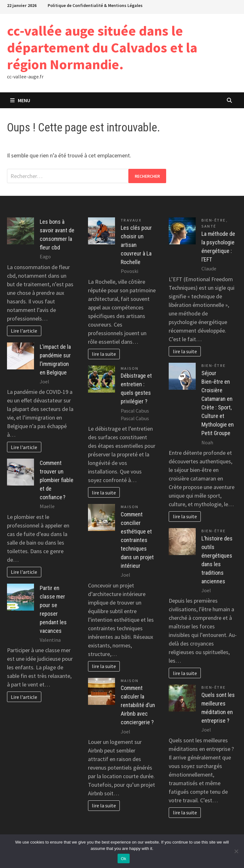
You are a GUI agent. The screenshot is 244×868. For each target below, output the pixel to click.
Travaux (131, 220)
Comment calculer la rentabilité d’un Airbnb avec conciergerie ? (138, 705)
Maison (130, 368)
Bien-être (214, 220)
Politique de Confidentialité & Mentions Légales (95, 5)
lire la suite (104, 354)
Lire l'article (24, 331)
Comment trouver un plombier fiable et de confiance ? (57, 480)
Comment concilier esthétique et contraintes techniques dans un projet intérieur (137, 540)
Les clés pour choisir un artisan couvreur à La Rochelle (136, 245)
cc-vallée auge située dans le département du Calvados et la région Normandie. (102, 47)
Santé (209, 226)
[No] (236, 851)
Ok (123, 859)
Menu (20, 100)
